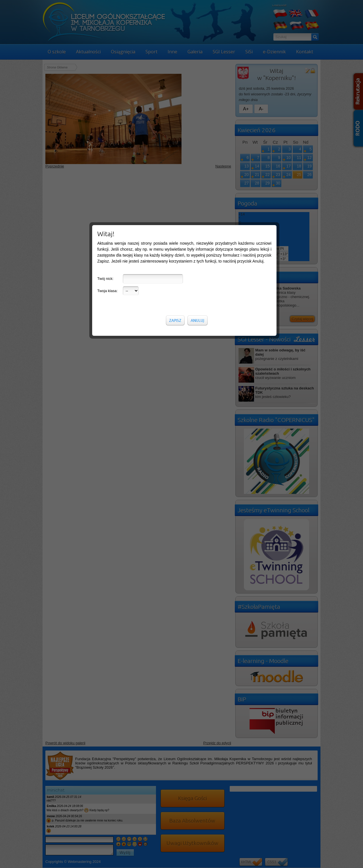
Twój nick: (105, 117)
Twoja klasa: (107, 129)
